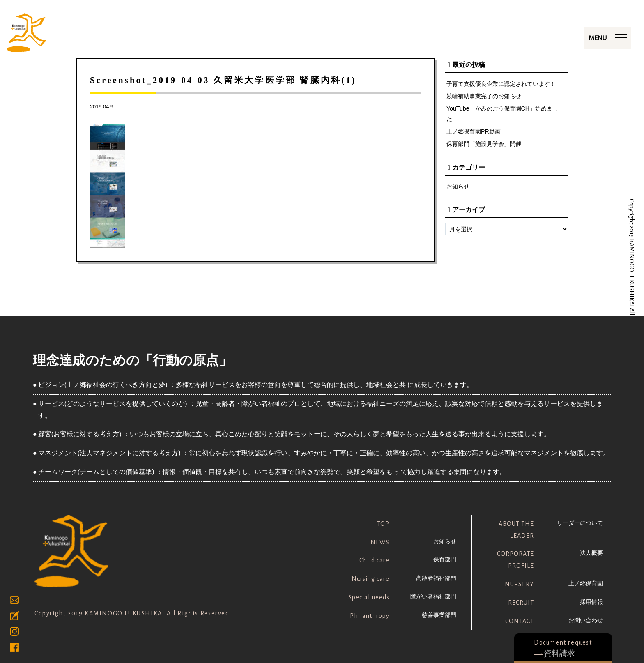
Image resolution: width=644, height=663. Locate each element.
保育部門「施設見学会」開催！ (487, 145)
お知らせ (458, 187)
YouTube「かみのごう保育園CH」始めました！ (503, 114)
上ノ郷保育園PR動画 (474, 132)
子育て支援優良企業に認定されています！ (501, 84)
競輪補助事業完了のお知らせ (484, 97)
